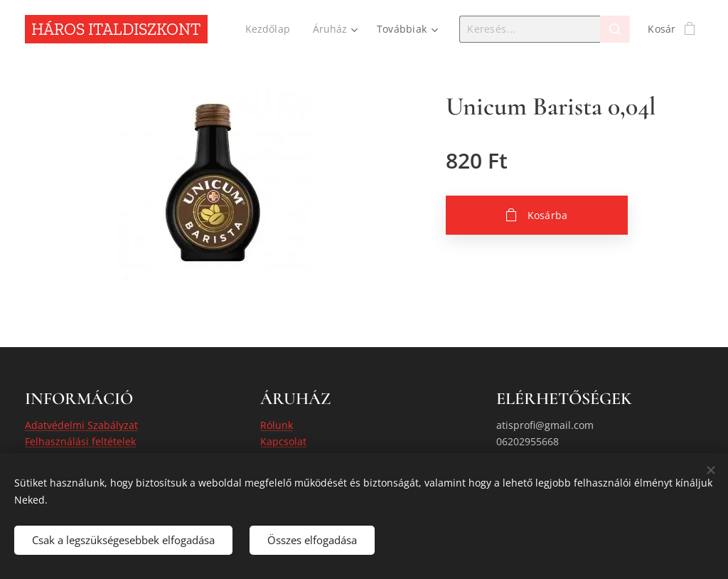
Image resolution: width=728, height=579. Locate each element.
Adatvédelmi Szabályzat (81, 425)
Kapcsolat (283, 441)
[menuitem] (270, 29)
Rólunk (277, 425)
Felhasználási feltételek (80, 441)
